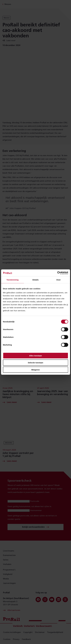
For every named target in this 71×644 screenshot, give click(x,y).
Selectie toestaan (35, 363)
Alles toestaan (36, 356)
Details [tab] (35, 280)
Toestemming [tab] (13, 280)
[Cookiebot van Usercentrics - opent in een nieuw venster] (57, 273)
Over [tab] (58, 280)
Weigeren (35, 370)
